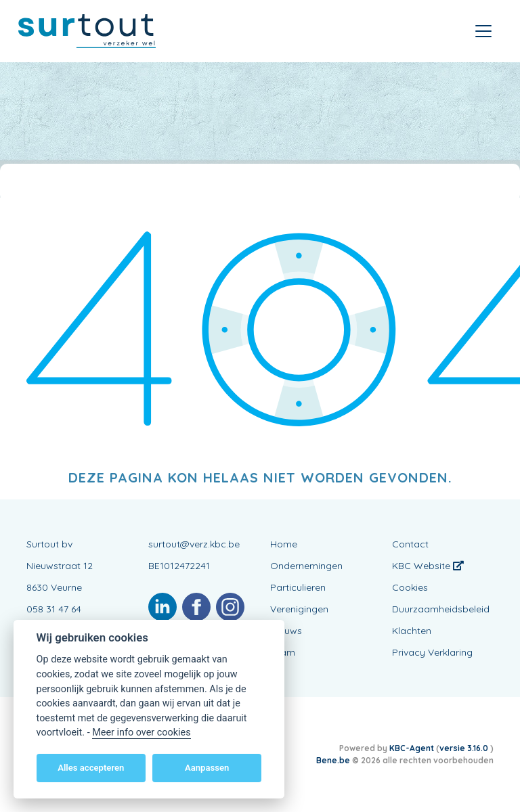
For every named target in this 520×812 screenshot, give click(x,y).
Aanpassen (207, 768)
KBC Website (428, 566)
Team (283, 652)
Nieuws (286, 631)
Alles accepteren (91, 768)
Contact (410, 544)
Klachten (412, 631)
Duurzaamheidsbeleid (441, 609)
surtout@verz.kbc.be (194, 544)
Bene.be (333, 760)
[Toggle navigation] (483, 31)
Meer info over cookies (141, 732)
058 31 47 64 (54, 609)
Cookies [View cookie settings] (410, 587)
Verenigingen (299, 609)
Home (284, 544)
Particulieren (298, 587)
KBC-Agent (412, 748)
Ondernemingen (306, 566)
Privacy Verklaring (432, 652)
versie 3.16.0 (465, 748)
